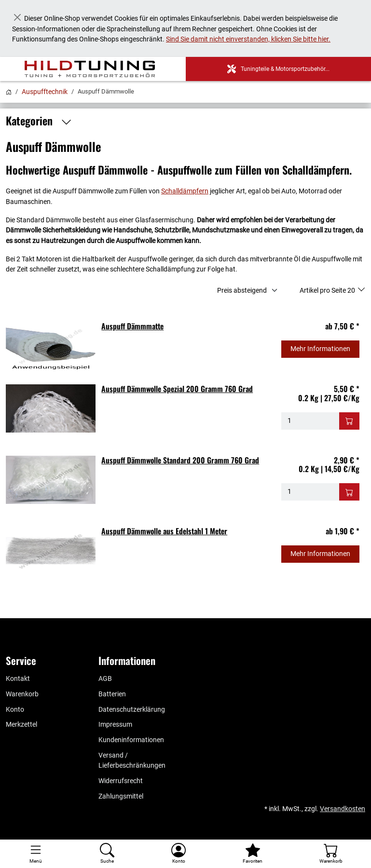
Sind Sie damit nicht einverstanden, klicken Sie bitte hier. (248, 39)
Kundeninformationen (131, 740)
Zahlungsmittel (121, 796)
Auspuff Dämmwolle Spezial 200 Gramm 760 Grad (177, 389)
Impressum (115, 725)
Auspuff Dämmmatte (132, 326)
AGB (105, 679)
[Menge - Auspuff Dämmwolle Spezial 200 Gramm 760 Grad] (310, 421)
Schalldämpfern (185, 191)
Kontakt (18, 679)
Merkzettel (21, 725)
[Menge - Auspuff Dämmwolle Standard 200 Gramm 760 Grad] (310, 492)
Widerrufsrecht (121, 781)
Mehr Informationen (320, 349)
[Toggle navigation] (36, 854)
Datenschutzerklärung (132, 710)
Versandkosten (343, 809)
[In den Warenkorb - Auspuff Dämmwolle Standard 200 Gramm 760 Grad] (349, 492)
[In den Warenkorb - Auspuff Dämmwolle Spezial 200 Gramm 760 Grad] (349, 421)
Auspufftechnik (45, 92)
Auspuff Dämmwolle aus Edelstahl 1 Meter (164, 531)
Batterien (112, 694)
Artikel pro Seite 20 (328, 290)
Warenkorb (22, 694)
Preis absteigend (242, 290)
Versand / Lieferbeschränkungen (132, 761)
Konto (15, 710)
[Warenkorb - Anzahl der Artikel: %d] (331, 854)
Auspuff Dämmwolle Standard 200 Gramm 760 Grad (180, 460)
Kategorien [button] (41, 121)
